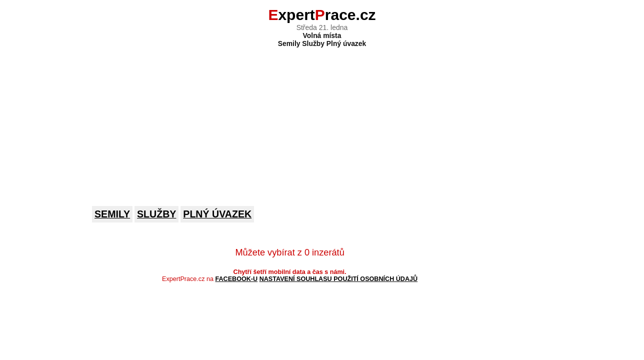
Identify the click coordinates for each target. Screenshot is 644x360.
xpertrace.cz (322, 15)
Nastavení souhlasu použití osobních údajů (339, 279)
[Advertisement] (322, 120)
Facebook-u (236, 279)
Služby (156, 214)
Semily (112, 214)
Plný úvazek (217, 214)
